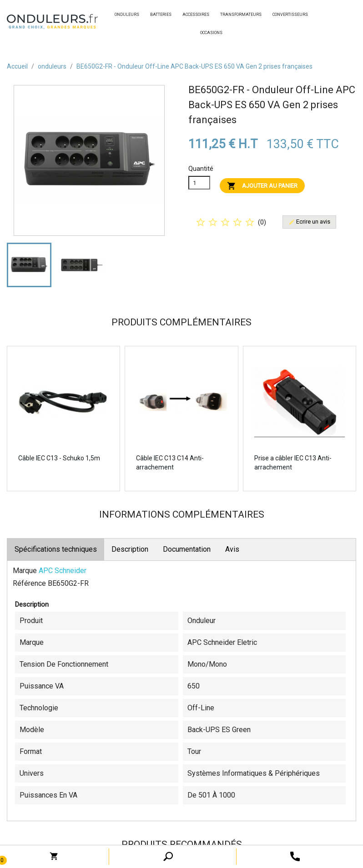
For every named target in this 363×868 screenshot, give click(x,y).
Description (130, 549)
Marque (25, 571)
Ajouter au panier (262, 186)
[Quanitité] (199, 183)
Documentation (187, 549)
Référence (29, 583)
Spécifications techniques (56, 549)
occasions (202, 33)
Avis (232, 549)
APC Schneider (63, 571)
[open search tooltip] (295, 856)
